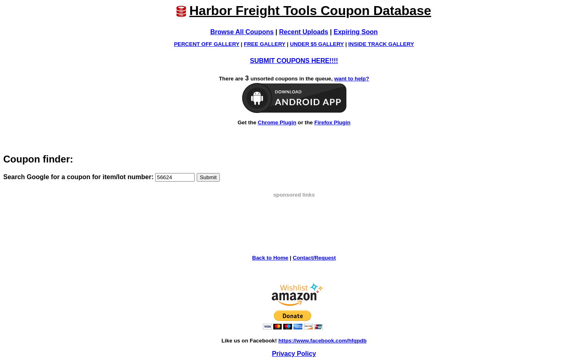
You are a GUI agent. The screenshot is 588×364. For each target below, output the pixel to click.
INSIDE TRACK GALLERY (381, 44)
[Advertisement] (294, 216)
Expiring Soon (356, 32)
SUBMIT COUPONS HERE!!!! (294, 61)
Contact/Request (315, 258)
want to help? (351, 79)
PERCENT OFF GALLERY (207, 44)
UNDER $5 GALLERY (317, 44)
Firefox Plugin (332, 122)
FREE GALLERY (265, 44)
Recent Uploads (304, 32)
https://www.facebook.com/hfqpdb (322, 341)
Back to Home (270, 258)
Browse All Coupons (242, 32)
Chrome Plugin (277, 122)
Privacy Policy (294, 354)
